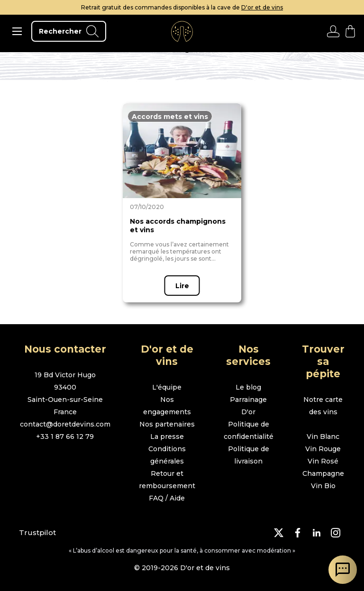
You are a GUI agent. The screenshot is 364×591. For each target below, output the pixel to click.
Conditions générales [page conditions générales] (167, 455)
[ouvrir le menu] (17, 31)
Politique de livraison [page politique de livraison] (249, 455)
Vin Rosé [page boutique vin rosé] (323, 461)
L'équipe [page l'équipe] (167, 387)
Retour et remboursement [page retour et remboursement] (167, 480)
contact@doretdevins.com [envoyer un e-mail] (65, 424)
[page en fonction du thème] (170, 116)
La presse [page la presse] (167, 436)
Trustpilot (37, 532)
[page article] (182, 151)
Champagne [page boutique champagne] (323, 473)
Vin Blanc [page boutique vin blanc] (323, 436)
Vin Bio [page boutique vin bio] (323, 486)
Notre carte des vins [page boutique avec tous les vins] (323, 406)
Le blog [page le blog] (248, 387)
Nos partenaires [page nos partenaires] (167, 424)
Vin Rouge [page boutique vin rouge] (323, 449)
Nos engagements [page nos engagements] (167, 406)
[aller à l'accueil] (182, 31)
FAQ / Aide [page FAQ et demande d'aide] (167, 498)
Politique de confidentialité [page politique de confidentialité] (249, 430)
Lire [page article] (182, 286)
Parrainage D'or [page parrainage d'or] (248, 406)
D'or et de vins (262, 7)
